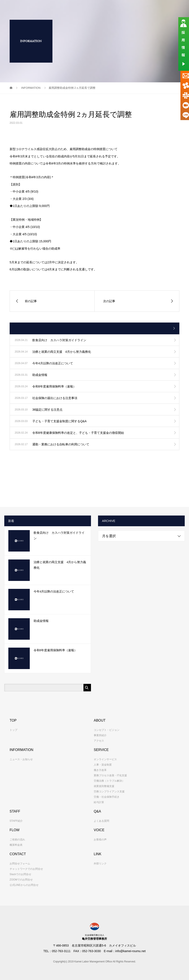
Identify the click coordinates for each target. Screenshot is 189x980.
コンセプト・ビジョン (107, 730)
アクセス (99, 741)
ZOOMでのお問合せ (21, 880)
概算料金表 (16, 845)
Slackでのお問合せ (20, 874)
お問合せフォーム (20, 864)
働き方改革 (100, 770)
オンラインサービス (105, 759)
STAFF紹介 (16, 821)
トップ (13, 730)
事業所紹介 (100, 735)
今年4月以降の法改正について (54, 592)
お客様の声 (100, 840)
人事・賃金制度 (103, 765)
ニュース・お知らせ (21, 759)
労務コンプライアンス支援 (109, 792)
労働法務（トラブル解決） (109, 781)
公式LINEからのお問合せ (24, 885)
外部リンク (100, 864)
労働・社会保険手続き (107, 797)
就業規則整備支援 (104, 786)
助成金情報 (41, 621)
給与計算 (99, 802)
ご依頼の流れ (17, 840)
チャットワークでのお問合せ (26, 869)
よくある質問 (101, 821)
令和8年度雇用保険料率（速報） (55, 650)
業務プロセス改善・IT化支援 (110, 775)
